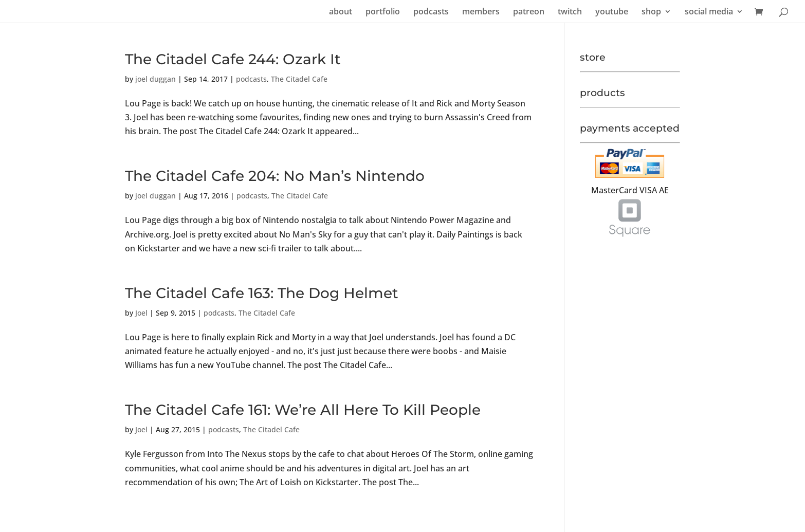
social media (709, 12)
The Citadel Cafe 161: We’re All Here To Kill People (303, 410)
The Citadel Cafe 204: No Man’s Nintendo (275, 176)
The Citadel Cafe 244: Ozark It (233, 59)
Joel (141, 313)
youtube (612, 12)
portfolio (383, 12)
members (481, 12)
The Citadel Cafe (299, 79)
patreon (529, 12)
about (341, 12)
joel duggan (155, 79)
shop (651, 12)
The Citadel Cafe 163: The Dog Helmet (262, 293)
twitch (570, 12)
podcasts (431, 12)
